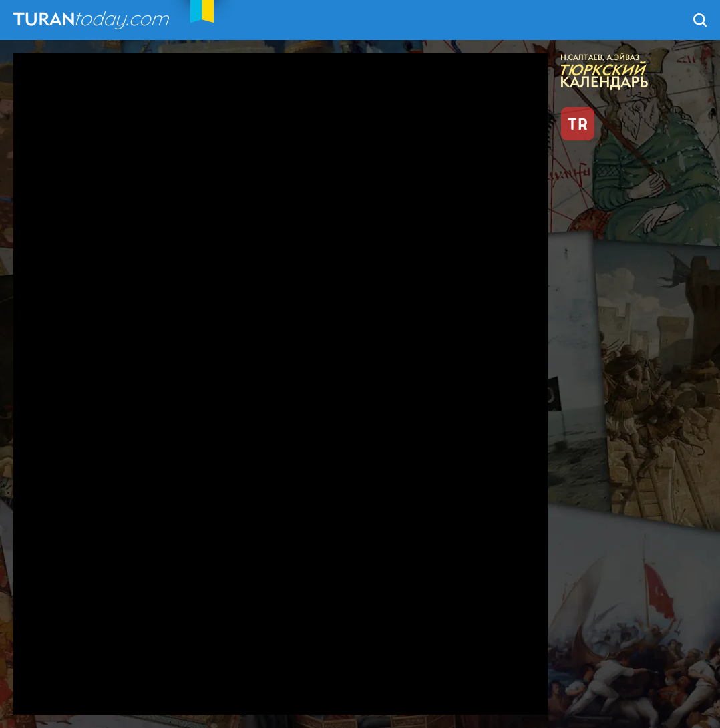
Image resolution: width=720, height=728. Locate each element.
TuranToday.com (93, 20)
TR (578, 124)
